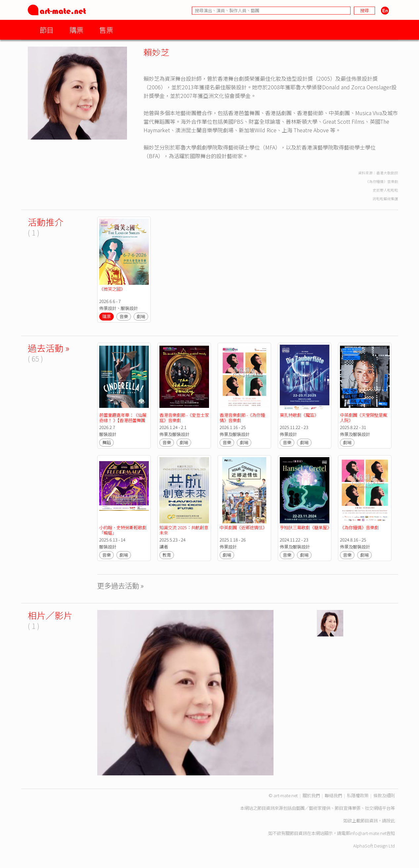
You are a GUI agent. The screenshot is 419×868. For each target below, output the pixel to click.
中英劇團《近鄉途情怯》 (243, 527)
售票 (106, 30)
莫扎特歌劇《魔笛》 (299, 415)
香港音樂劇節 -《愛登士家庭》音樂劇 (184, 418)
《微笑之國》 (112, 289)
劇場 (141, 316)
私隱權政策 (358, 795)
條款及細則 (384, 795)
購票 (76, 30)
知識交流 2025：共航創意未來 (184, 530)
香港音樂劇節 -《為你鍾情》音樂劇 (242, 418)
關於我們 (311, 795)
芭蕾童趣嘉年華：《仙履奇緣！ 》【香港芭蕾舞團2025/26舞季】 (123, 420)
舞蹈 (106, 442)
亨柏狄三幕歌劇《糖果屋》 (306, 527)
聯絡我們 (333, 795)
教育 (167, 555)
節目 (47, 30)
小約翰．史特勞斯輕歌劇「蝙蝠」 (123, 530)
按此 (391, 821)
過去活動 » (49, 348)
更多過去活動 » (121, 585)
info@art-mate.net (368, 833)
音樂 (124, 316)
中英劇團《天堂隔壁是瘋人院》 (364, 418)
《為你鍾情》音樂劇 (359, 527)
